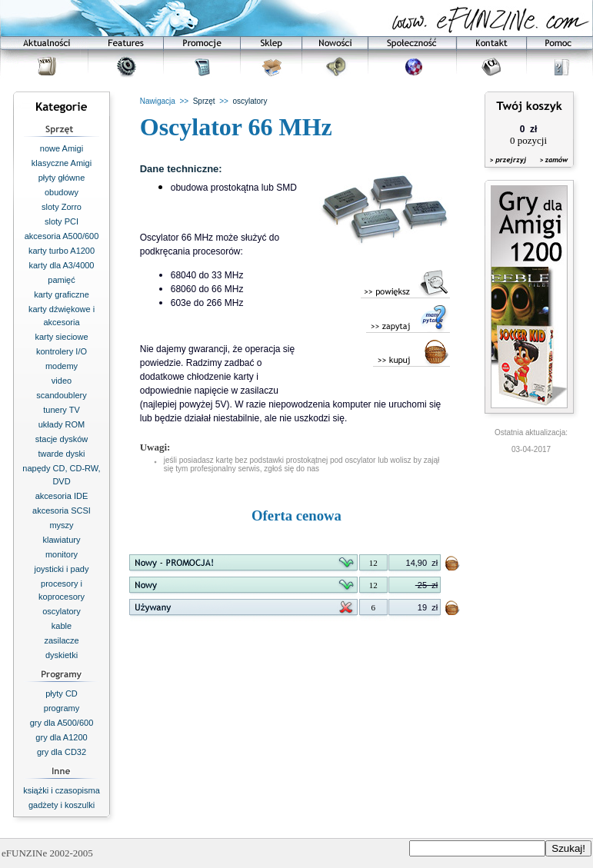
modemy (62, 366)
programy (62, 708)
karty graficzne (62, 294)
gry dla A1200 (61, 737)
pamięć (61, 280)
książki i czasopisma (62, 790)
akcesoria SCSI (62, 510)
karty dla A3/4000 (61, 265)
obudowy (62, 192)
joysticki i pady (62, 569)
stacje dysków (62, 439)
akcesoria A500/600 (62, 236)
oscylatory (62, 611)
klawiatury (62, 540)
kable (62, 626)
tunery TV (62, 410)
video (62, 381)
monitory (62, 554)
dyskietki (62, 655)
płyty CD (62, 693)
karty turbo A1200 (62, 251)
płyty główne (62, 178)
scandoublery (61, 395)
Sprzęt (204, 101)
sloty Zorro (62, 207)
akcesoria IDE (62, 496)
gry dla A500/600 (62, 723)
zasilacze (61, 640)
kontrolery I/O (62, 351)
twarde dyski (61, 454)
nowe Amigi (62, 148)
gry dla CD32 (62, 752)
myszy (61, 525)
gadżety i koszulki (62, 805)
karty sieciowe (61, 337)
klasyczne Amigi (62, 163)
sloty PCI (62, 221)
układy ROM (62, 424)
